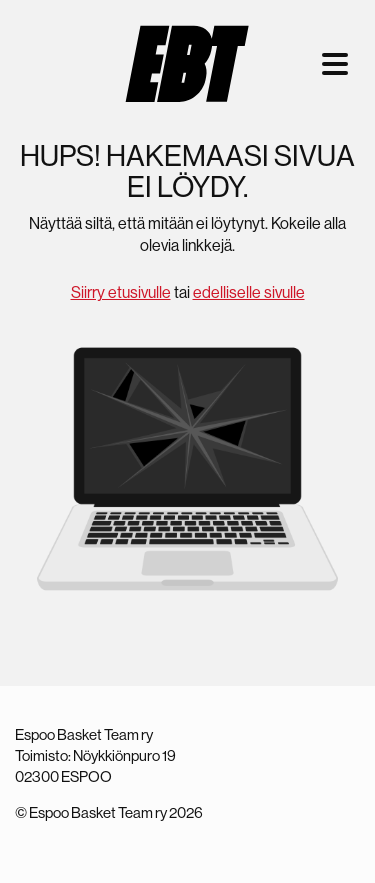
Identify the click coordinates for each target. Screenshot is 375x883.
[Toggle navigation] (335, 64)
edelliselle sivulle (249, 292)
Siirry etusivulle (121, 292)
